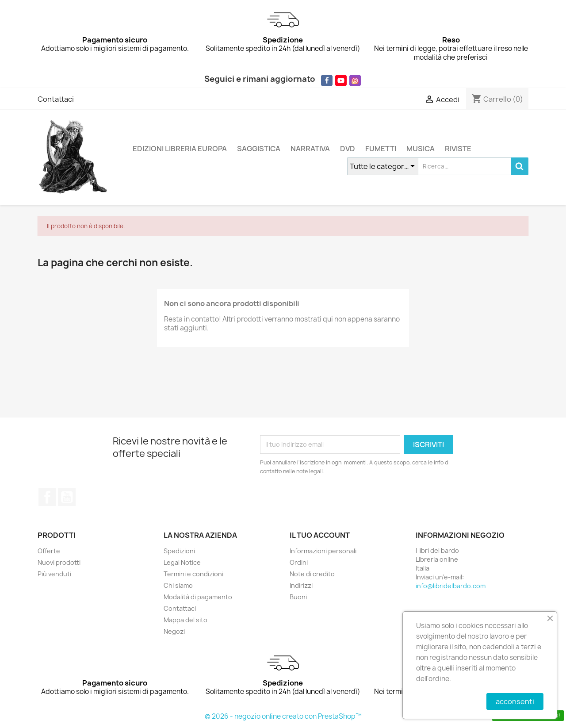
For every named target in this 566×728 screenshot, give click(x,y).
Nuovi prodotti (59, 562)
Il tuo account (320, 535)
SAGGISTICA (259, 149)
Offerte (49, 551)
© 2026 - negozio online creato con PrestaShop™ (283, 716)
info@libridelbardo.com (451, 586)
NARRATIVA (310, 149)
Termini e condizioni (193, 574)
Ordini (299, 562)
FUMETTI (381, 149)
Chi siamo (178, 585)
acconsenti (515, 701)
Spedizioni (179, 551)
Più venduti (54, 574)
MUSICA (421, 149)
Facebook (47, 497)
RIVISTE (458, 149)
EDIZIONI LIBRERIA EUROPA (180, 149)
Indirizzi (301, 585)
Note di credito (312, 574)
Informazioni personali (323, 551)
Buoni (298, 597)
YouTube (67, 497)
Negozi (174, 631)
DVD (348, 149)
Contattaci (56, 99)
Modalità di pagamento (198, 597)
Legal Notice (182, 562)
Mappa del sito (185, 620)
